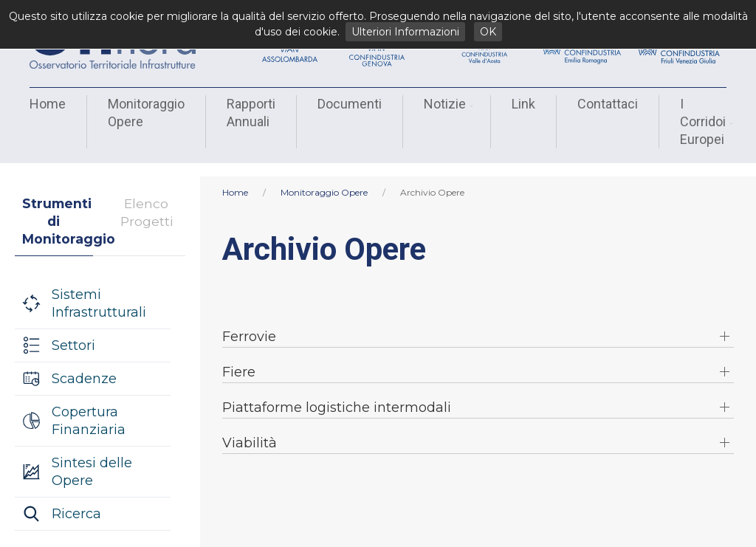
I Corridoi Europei (705, 121)
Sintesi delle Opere (92, 458)
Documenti (350, 104)
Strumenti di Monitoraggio (58, 208)
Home (48, 104)
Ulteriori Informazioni (405, 32)
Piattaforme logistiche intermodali (337, 394)
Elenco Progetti (147, 199)
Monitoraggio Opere (146, 113)
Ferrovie (249, 323)
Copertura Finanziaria (89, 407)
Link (523, 104)
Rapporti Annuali (251, 113)
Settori (73, 332)
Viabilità (250, 430)
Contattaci (608, 104)
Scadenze (84, 365)
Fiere (239, 359)
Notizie (447, 104)
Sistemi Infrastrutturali (99, 290)
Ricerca (76, 500)
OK (488, 32)
